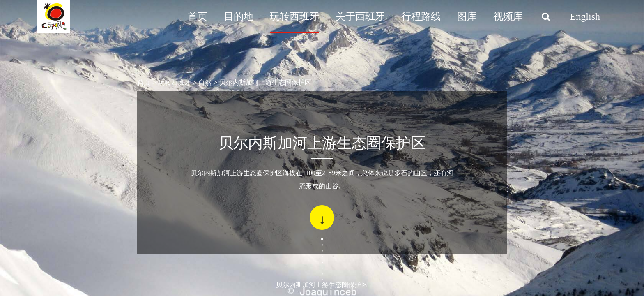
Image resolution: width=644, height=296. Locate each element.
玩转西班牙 (294, 16)
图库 (467, 16)
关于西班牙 (360, 16)
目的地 (239, 16)
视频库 (508, 16)
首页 (198, 16)
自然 (205, 82)
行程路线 (421, 16)
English (585, 16)
